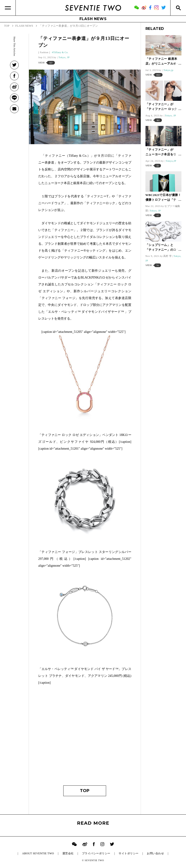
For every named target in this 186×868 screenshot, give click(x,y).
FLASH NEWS (93, 19)
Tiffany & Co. (61, 52)
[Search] (178, 8)
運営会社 (68, 853)
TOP (85, 791)
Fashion (44, 52)
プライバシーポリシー (96, 853)
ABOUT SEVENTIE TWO (38, 853)
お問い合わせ (155, 853)
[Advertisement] (85, 738)
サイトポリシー (129, 853)
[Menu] (8, 8)
